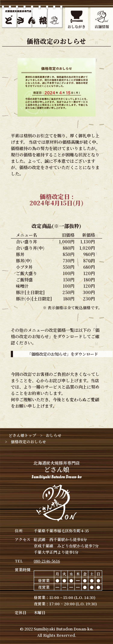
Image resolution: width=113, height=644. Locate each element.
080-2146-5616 (47, 561)
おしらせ (54, 435)
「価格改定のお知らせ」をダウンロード (63, 354)
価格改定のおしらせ (28, 442)
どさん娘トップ (22, 435)
